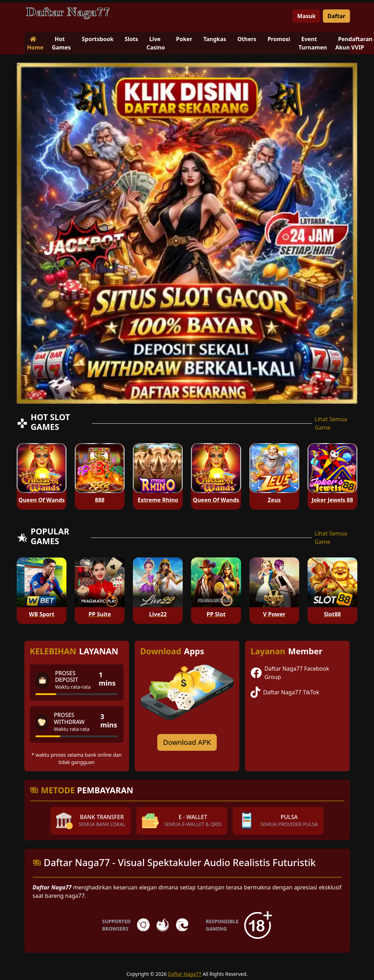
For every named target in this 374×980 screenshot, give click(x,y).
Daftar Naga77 (185, 974)
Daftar (336, 16)
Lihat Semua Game (331, 423)
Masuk (306, 16)
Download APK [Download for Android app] (187, 742)
